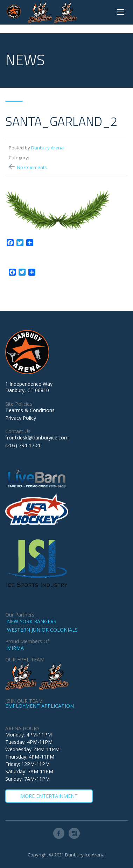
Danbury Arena (47, 148)
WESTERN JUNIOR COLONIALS (42, 630)
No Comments (32, 167)
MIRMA (15, 648)
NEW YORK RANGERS (32, 621)
